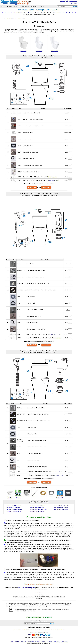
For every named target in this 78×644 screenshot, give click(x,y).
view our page (46, 503)
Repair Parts (25, 6)
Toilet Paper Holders (68, 493)
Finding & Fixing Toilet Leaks (18, 494)
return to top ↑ (39, 592)
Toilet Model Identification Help (60, 494)
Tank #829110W (55, 43)
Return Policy (64, 642)
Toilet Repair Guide (27, 493)
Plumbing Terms (73, 1)
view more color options (52, 177)
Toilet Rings (43, 493)
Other (42, 6)
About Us (17, 642)
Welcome (63, 1)
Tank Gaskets (51, 493)
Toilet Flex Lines (35, 493)
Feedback (43, 642)
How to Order (31, 642)
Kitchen (3, 6)
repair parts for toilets (14, 506)
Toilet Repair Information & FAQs (26, 587)
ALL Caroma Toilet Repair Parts (10, 494)
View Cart (46, 187)
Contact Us (23, 642)
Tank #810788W (39, 43)
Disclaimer (49, 642)
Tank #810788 (23, 43)
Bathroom (10, 6)
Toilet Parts (17, 6)
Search (75, 6)
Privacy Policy (57, 642)
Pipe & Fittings (34, 6)
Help (67, 1)
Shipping (37, 642)
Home (12, 642)
